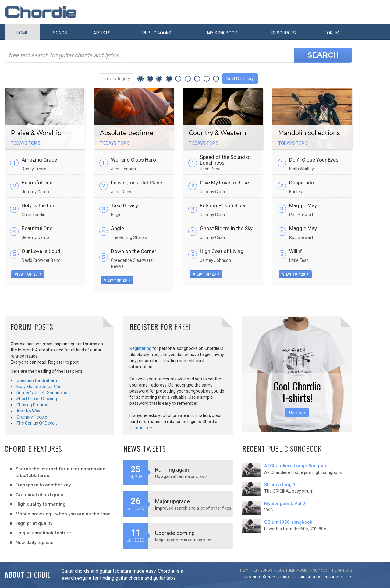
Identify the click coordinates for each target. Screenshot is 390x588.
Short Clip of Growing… (38, 399)
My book (222, 33)
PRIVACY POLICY (338, 577)
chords (314, 577)
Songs (60, 33)
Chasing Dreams (32, 405)
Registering (140, 348)
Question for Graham (37, 380)
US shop (297, 412)
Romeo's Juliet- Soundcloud (43, 393)
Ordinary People (32, 417)
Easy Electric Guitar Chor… (41, 387)
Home (22, 33)
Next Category (240, 79)
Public (157, 33)
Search (323, 55)
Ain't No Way (28, 411)
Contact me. (141, 428)
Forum (332, 33)
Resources (284, 33)
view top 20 (28, 274)
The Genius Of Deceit (37, 423)
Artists (102, 33)
